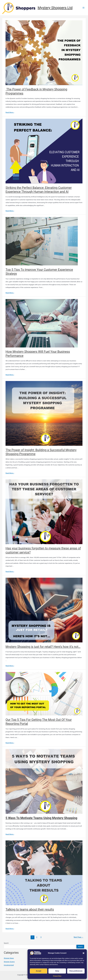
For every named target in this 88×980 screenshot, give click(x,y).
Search (6, 943)
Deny (57, 971)
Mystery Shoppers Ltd (55, 8)
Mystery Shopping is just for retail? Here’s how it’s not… (43, 647)
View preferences (76, 971)
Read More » (10, 112)
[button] (83, 953)
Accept (39, 971)
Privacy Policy (57, 976)
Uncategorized (9, 965)
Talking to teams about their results (30, 909)
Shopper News (9, 958)
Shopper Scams (9, 962)
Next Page (78, 937)
